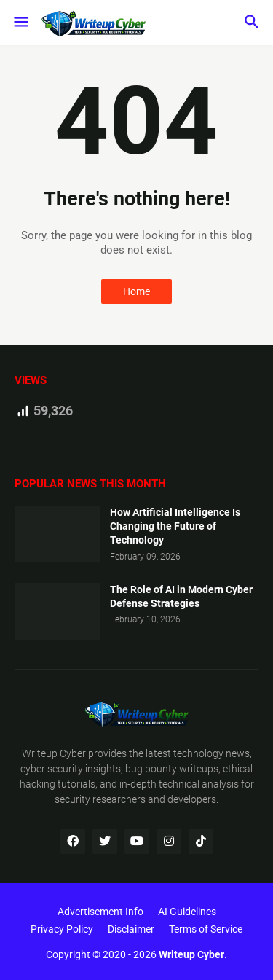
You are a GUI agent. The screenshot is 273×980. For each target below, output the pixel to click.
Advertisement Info (100, 912)
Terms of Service (206, 929)
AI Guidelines (187, 912)
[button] (20, 23)
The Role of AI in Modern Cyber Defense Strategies (181, 596)
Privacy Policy (62, 929)
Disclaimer (131, 929)
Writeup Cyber (54, 753)
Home (136, 291)
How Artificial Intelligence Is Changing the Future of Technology (175, 526)
